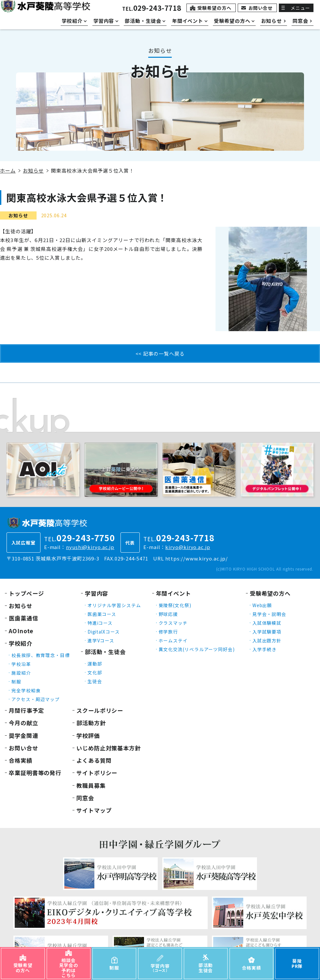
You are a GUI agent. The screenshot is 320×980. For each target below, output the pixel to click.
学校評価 (88, 735)
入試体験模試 (267, 623)
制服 (16, 681)
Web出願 (262, 605)
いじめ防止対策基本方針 (109, 748)
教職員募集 (91, 785)
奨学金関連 (24, 735)
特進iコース (100, 623)
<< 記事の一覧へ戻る (160, 353)
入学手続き (265, 649)
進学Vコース (101, 640)
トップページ (26, 593)
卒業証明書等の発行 (35, 773)
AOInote (21, 631)
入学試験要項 (267, 632)
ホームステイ (173, 640)
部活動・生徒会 (105, 652)
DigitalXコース (104, 632)
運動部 (95, 664)
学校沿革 (21, 664)
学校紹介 (21, 643)
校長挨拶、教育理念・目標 (41, 655)
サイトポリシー (97, 773)
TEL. (152, 9)
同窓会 (85, 798)
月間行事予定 (26, 710)
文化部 (95, 672)
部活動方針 (91, 723)
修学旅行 (168, 632)
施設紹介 (21, 673)
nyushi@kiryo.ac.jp (90, 547)
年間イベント (174, 593)
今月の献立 (24, 723)
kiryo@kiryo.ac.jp (188, 547)
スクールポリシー (100, 710)
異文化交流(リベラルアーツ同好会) (197, 649)
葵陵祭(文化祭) (175, 605)
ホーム (8, 170)
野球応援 (168, 614)
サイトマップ (94, 810)
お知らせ (33, 170)
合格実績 (21, 760)
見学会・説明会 (269, 614)
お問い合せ (261, 8)
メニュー (300, 8)
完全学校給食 (26, 690)
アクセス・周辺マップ (36, 699)
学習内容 (97, 593)
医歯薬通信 (24, 618)
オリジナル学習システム (114, 605)
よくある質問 (94, 760)
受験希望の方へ (214, 8)
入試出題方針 (267, 640)
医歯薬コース (102, 614)
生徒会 (95, 681)
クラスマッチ (173, 623)
